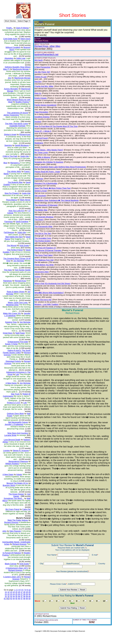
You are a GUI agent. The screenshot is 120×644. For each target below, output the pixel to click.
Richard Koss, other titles (45, 46)
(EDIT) (39, 22)
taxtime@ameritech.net (44, 54)
